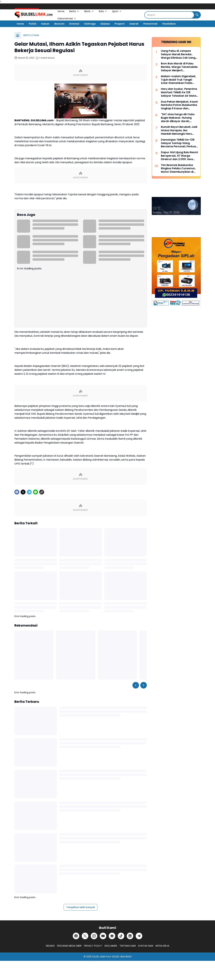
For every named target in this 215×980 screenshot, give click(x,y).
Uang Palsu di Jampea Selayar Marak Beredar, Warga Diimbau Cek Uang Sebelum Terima (178, 54)
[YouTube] (103, 936)
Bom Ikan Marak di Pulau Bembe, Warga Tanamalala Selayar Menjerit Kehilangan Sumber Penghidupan (179, 67)
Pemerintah (150, 24)
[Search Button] (197, 15)
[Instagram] (94, 936)
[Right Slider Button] (144, 685)
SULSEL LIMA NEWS (122, 957)
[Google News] (112, 936)
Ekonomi (59, 24)
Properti (120, 24)
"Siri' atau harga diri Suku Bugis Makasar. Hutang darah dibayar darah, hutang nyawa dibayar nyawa (178, 118)
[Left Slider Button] (136, 685)
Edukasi (105, 24)
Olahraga (90, 24)
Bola (103, 11)
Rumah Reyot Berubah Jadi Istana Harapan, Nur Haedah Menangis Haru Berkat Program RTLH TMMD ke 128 (179, 130)
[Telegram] (29, 492)
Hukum (45, 24)
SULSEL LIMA (99, 957)
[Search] (169, 15)
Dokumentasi (67, 19)
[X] (23, 492)
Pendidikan (169, 24)
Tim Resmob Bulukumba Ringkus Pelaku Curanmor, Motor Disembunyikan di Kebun (178, 169)
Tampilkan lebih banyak (81, 907)
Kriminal (74, 24)
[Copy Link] (42, 492)
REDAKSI (50, 946)
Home (61, 11)
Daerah (134, 24)
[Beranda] (18, 35)
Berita (74, 11)
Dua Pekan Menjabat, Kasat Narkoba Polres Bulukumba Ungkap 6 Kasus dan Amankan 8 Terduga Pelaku (179, 105)
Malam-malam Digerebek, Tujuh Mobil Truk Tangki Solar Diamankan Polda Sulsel (178, 80)
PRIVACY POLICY (93, 946)
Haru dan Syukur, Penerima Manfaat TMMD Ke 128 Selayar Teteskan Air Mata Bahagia (179, 92)
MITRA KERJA (162, 946)
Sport (117, 11)
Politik (33, 24)
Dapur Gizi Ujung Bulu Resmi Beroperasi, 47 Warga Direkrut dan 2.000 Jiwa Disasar (179, 156)
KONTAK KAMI (146, 946)
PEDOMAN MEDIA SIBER (69, 946)
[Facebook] (17, 492)
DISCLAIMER (111, 946)
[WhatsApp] (35, 492)
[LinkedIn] (130, 936)
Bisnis (89, 11)
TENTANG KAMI (128, 946)
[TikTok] (121, 936)
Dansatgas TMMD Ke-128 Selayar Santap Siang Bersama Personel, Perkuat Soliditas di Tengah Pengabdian (179, 143)
